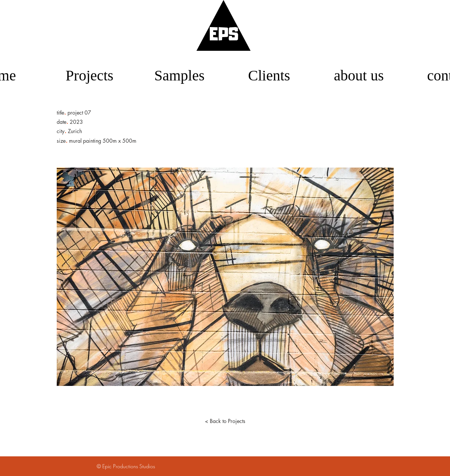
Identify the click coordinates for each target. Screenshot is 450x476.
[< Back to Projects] (225, 421)
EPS (224, 35)
